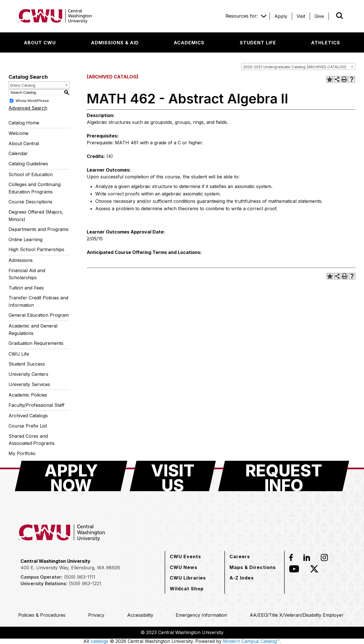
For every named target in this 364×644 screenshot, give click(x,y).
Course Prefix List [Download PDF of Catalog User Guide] (28, 426)
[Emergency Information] (201, 615)
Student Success (27, 364)
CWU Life (19, 354)
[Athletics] (326, 43)
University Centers (28, 374)
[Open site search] (340, 16)
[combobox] (298, 66)
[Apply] (281, 16)
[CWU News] (184, 567)
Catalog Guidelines (28, 164)
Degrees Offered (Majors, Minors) (36, 216)
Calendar (18, 153)
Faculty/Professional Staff (37, 405)
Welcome (18, 133)
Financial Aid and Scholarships (27, 274)
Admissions (21, 260)
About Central (24, 143)
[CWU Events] (185, 557)
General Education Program (39, 315)
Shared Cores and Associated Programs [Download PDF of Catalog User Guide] (32, 440)
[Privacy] (96, 615)
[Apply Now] (71, 476)
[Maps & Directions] (253, 567)
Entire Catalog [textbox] (23, 85)
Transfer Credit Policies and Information (38, 301)
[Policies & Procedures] (42, 615)
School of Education (31, 174)
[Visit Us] (173, 476)
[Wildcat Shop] (187, 589)
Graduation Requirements (36, 343)
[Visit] (301, 16)
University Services (29, 384)
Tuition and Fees (26, 288)
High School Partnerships (36, 249)
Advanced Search (28, 108)
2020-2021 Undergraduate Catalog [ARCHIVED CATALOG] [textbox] (295, 67)
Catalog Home (24, 123)
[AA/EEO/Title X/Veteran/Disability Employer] (297, 615)
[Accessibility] (140, 615)
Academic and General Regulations (33, 330)
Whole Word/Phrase (32, 100)
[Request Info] (284, 476)
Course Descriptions (30, 202)
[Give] (319, 16)
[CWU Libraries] (188, 578)
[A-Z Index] (242, 578)
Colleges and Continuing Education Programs (35, 188)
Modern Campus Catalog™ (251, 641)
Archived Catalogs (28, 416)
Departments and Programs (39, 229)
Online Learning (25, 239)
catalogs (99, 641)
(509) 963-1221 (85, 583)
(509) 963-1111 (80, 577)
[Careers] (240, 557)
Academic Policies (28, 395)
